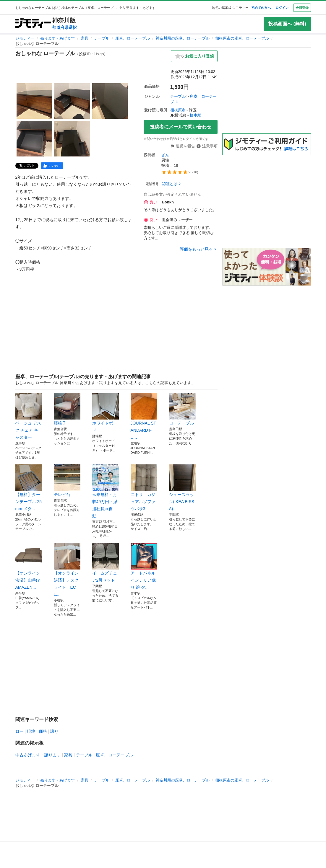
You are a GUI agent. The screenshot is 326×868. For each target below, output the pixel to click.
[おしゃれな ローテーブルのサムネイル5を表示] (72, 139)
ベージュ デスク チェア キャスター (29, 416)
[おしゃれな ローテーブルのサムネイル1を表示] (34, 101)
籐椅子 (67, 409)
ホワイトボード (106, 413)
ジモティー (25, 38)
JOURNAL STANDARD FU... (144, 416)
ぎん (165, 155)
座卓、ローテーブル (133, 38)
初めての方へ (261, 8)
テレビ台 (67, 481)
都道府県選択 (64, 27)
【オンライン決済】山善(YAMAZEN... (29, 566)
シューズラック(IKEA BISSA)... (182, 488)
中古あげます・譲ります (38, 755)
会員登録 (302, 8)
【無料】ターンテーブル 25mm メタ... (29, 488)
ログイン (282, 8)
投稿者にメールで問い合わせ (181, 127)
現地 (31, 731)
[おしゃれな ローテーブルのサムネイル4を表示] (34, 139)
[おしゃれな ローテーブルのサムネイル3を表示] (110, 101)
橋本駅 (196, 115)
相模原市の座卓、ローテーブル (242, 38)
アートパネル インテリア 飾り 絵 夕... (144, 566)
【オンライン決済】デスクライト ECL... (67, 570)
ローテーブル (182, 409)
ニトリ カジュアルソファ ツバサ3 (144, 488)
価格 (43, 731)
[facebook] (52, 166)
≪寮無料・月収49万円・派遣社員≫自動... (106, 491)
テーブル (102, 38)
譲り (54, 731)
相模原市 (178, 110)
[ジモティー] (33, 24)
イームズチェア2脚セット (106, 563)
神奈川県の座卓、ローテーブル (183, 38)
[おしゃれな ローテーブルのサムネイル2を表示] (72, 101)
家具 (85, 38)
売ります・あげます (57, 38)
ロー (20, 731)
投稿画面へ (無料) (287, 24)
